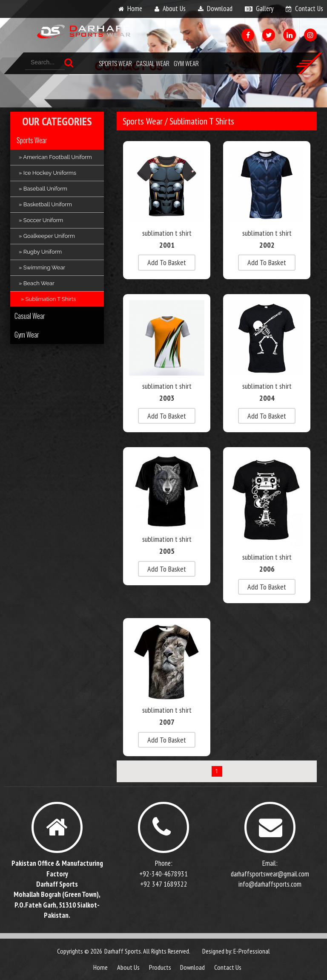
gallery (265, 9)
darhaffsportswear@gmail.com (270, 874)
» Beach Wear (37, 283)
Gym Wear (186, 63)
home (135, 9)
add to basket (167, 262)
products (160, 967)
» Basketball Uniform (45, 204)
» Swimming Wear (42, 267)
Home (100, 967)
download (220, 9)
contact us (309, 9)
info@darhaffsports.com (270, 884)
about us (174, 9)
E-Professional (252, 951)
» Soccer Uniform (41, 220)
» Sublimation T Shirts (49, 299)
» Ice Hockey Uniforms (47, 173)
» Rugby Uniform (40, 252)
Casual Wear (153, 63)
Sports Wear (115, 63)
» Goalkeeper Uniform (47, 236)
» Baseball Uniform (43, 189)
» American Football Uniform (55, 157)
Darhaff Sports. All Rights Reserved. (147, 951)
